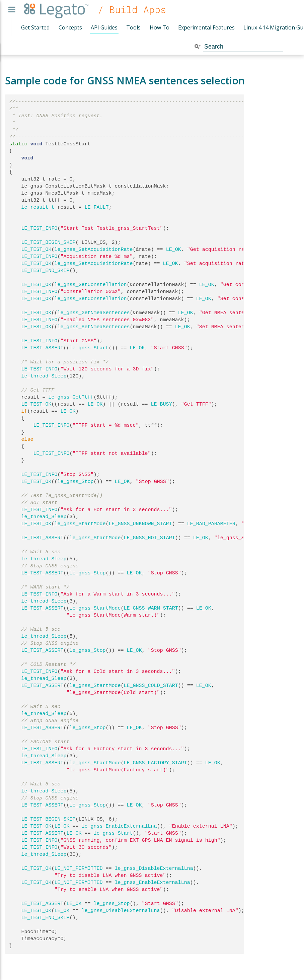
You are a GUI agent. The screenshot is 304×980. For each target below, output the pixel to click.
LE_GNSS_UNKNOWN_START (140, 524)
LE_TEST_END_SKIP (46, 271)
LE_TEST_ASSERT (43, 348)
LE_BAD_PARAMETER (211, 524)
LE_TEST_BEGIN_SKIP (49, 242)
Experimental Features (206, 27)
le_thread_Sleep (44, 376)
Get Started (35, 27)
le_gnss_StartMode (80, 524)
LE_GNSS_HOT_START (149, 538)
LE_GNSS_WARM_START (151, 608)
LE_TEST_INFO (40, 228)
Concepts (70, 27)
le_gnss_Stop (76, 482)
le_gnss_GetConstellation (91, 285)
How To (160, 27)
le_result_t (38, 207)
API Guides (104, 27)
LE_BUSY (162, 404)
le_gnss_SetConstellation (91, 299)
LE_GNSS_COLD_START (151, 686)
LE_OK (174, 250)
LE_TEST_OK (36, 250)
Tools (133, 27)
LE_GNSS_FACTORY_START (156, 763)
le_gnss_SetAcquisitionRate (94, 264)
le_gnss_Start (89, 348)
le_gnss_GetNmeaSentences (94, 313)
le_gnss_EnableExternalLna (119, 826)
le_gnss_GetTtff (71, 397)
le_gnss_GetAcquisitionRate (94, 250)
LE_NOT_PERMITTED (79, 868)
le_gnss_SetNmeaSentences (94, 327)
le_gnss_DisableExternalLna (154, 868)
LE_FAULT (97, 207)
